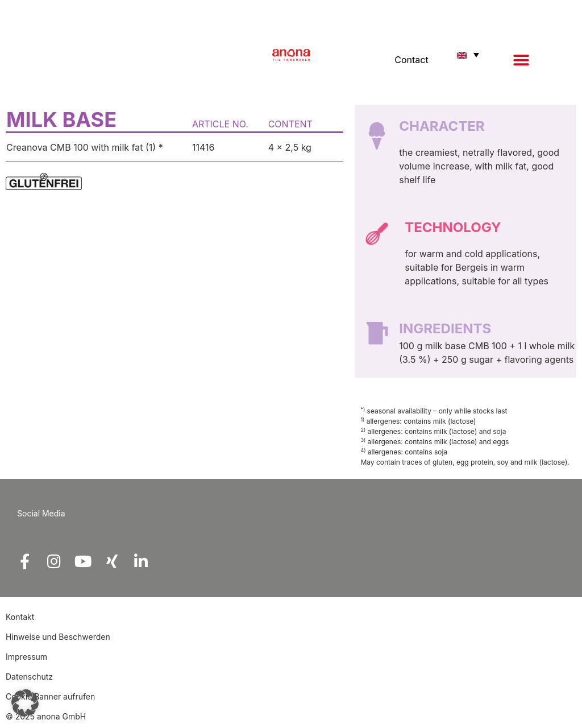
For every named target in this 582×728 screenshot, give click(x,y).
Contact (411, 60)
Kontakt (21, 617)
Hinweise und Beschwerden (58, 637)
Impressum (26, 657)
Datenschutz (29, 677)
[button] (521, 60)
